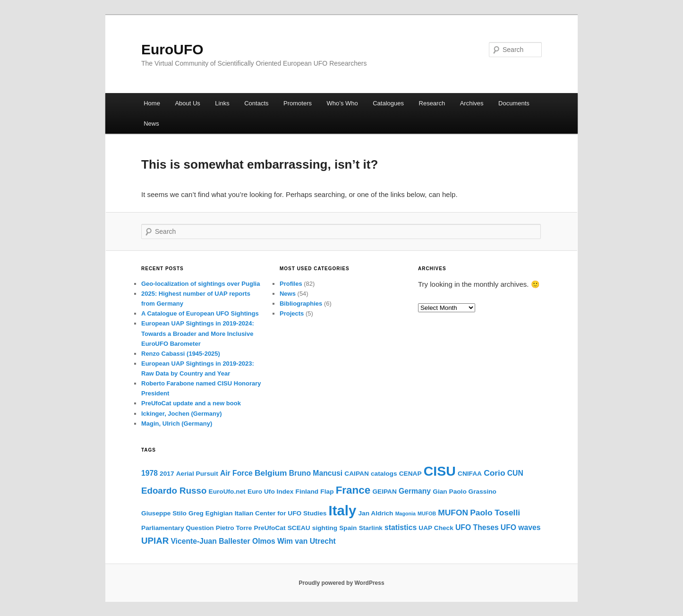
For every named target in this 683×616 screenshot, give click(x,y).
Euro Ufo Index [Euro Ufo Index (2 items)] (270, 492)
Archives (472, 103)
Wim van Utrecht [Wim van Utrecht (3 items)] (307, 541)
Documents (514, 103)
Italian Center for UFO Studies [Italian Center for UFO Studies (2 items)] (281, 513)
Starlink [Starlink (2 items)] (371, 528)
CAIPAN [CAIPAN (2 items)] (356, 474)
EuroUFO (172, 49)
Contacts (256, 103)
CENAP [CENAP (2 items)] (410, 474)
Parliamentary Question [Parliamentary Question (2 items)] (178, 528)
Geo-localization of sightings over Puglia (201, 284)
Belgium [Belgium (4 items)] (271, 473)
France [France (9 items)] (353, 490)
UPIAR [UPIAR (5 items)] (155, 541)
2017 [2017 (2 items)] (167, 474)
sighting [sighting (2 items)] (325, 528)
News (151, 124)
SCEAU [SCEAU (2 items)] (299, 528)
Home (152, 103)
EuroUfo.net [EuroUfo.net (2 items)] (227, 492)
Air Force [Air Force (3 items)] (236, 473)
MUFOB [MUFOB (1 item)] (427, 513)
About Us (187, 103)
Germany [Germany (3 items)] (415, 491)
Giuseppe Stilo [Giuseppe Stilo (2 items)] (164, 513)
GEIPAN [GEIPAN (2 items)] (384, 492)
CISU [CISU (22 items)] (440, 471)
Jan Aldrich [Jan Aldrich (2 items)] (376, 513)
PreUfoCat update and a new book (191, 403)
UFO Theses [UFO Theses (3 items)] (477, 527)
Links (222, 103)
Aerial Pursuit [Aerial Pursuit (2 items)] (197, 474)
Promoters (298, 103)
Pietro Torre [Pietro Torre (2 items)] (234, 528)
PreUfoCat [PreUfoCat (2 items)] (270, 528)
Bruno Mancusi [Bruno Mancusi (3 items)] (316, 473)
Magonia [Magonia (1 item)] (406, 513)
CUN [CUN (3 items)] (515, 473)
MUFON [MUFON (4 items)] (453, 513)
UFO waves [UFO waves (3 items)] (521, 527)
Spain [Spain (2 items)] (348, 528)
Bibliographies (301, 304)
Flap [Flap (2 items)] (327, 492)
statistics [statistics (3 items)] (401, 527)
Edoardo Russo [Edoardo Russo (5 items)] (174, 491)
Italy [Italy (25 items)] (343, 510)
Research (432, 103)
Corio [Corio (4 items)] (494, 473)
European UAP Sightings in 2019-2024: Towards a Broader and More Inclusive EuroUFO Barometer (198, 333)
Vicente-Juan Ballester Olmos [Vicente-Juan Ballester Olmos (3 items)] (223, 541)
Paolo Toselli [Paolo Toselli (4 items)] (495, 513)
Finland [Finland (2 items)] (307, 492)
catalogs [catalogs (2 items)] (384, 474)
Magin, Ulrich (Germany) (177, 423)
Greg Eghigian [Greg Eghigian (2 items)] (211, 513)
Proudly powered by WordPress (341, 583)
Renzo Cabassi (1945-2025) (181, 354)
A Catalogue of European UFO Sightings (200, 313)
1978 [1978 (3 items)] (149, 473)
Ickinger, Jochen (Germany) (182, 414)
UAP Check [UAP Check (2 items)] (436, 528)
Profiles (291, 284)
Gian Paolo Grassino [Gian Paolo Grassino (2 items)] (465, 492)
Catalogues (388, 103)
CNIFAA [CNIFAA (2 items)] (470, 474)
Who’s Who (342, 103)
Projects (292, 313)
